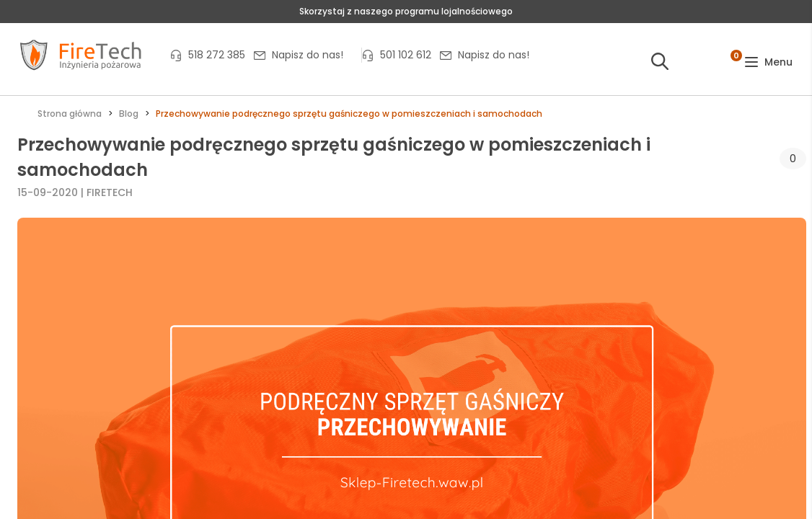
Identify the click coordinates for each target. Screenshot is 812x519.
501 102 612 (406, 55)
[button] (768, 62)
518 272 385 (217, 55)
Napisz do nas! (308, 55)
